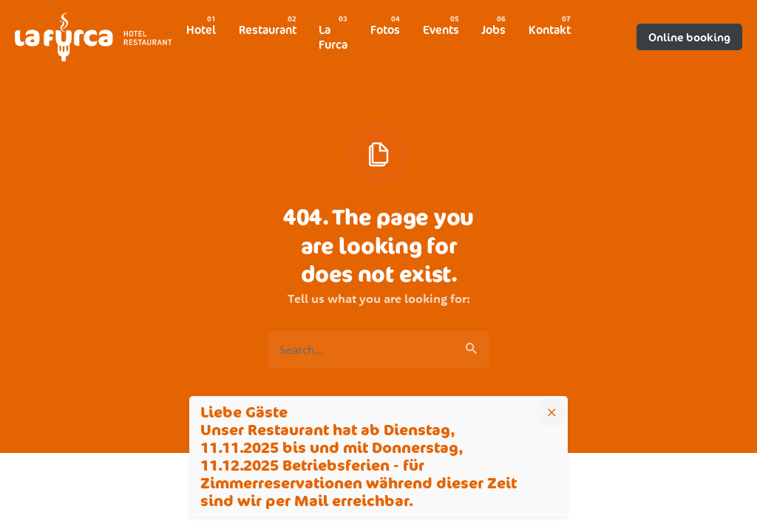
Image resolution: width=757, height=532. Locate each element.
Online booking (689, 37)
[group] (201, 30)
